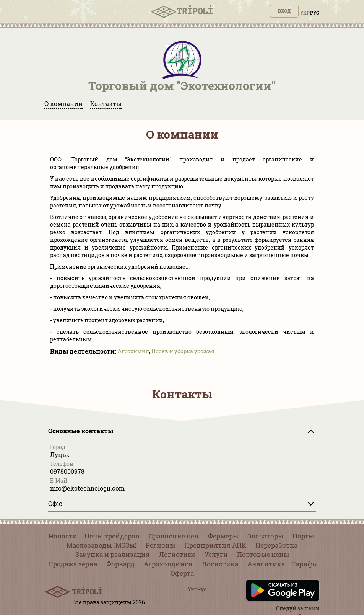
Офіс (55, 503)
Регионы (160, 545)
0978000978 (67, 471)
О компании (63, 104)
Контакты (106, 104)
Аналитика (266, 564)
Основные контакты (81, 431)
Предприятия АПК (215, 545)
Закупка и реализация (113, 554)
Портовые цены (263, 554)
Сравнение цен (174, 536)
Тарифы (305, 564)
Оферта (182, 573)
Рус (315, 13)
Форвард (120, 564)
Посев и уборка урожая (183, 351)
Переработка (276, 545)
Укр (305, 13)
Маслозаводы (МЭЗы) (102, 545)
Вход (284, 11)
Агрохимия (133, 351)
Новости (63, 536)
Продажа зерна (73, 564)
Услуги (216, 554)
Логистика (177, 554)
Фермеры (223, 536)
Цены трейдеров (112, 536)
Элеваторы (265, 536)
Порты (303, 536)
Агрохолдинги (168, 564)
